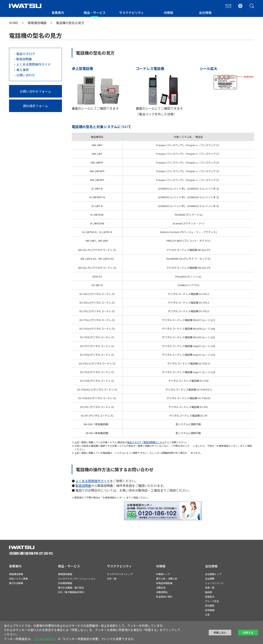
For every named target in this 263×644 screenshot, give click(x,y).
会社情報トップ (213, 574)
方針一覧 (112, 578)
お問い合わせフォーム (35, 91)
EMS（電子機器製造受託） (72, 592)
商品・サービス (95, 13)
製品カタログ (26, 54)
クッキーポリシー (45, 639)
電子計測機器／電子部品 (71, 587)
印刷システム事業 (18, 578)
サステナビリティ (132, 13)
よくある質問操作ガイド (34, 64)
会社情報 (205, 13)
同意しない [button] (220, 633)
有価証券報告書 (164, 583)
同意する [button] (248, 633)
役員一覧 (210, 587)
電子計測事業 (16, 583)
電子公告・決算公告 (167, 578)
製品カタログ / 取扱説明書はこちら (146, 442)
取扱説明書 (24, 59)
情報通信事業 (16, 574)
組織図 (209, 592)
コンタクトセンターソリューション (77, 578)
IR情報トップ (163, 574)
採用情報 (210, 610)
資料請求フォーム (35, 106)
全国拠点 (210, 597)
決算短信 (161, 587)
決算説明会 (162, 592)
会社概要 (210, 578)
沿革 (207, 615)
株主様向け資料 (164, 597)
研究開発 (210, 606)
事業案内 (58, 13)
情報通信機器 (37, 23)
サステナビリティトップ (120, 574)
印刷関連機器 (65, 583)
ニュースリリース (214, 583)
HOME (14, 23)
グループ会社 (212, 601)
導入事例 (23, 70)
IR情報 (168, 13)
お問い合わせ (26, 75)
